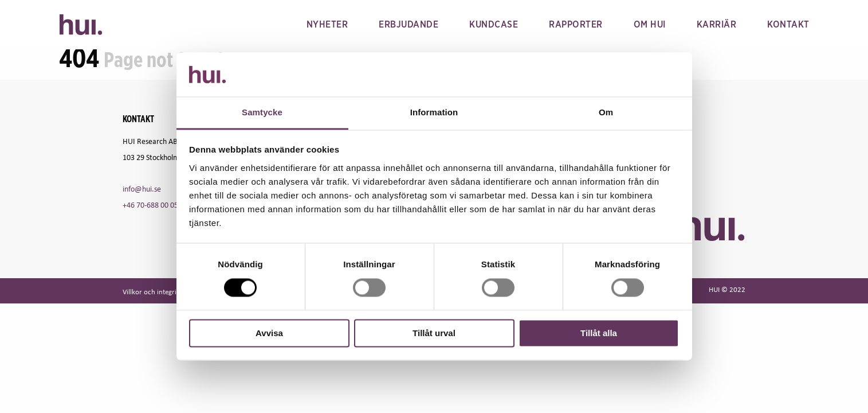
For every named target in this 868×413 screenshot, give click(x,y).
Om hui (650, 25)
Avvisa (269, 333)
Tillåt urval (434, 333)
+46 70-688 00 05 (150, 204)
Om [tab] (606, 112)
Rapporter (576, 25)
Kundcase (494, 25)
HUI (81, 25)
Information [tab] (434, 112)
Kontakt (788, 25)
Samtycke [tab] (262, 112)
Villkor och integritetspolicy (164, 292)
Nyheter (327, 25)
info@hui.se (142, 188)
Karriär (717, 25)
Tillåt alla (599, 333)
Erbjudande (409, 25)
